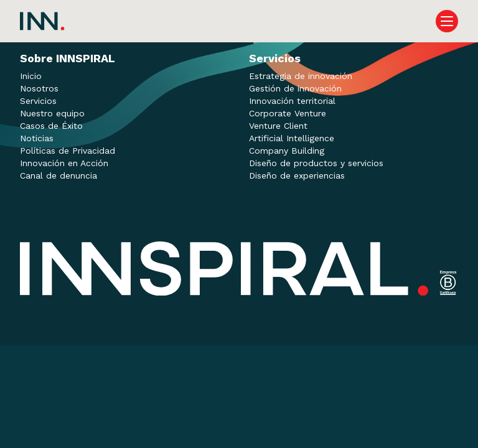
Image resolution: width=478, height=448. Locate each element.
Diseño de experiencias (297, 175)
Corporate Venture (288, 113)
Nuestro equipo (52, 113)
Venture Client (278, 126)
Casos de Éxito (51, 126)
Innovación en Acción (64, 163)
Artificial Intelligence (292, 138)
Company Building (287, 151)
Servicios (38, 101)
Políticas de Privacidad (68, 151)
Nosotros (39, 88)
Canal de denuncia (59, 175)
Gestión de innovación (295, 88)
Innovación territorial (292, 101)
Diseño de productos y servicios (316, 163)
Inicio (31, 76)
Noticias (37, 138)
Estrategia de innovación (301, 76)
